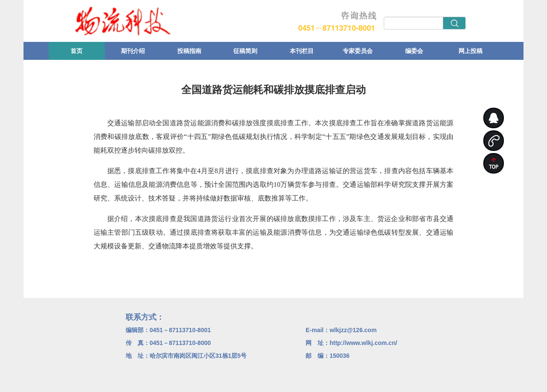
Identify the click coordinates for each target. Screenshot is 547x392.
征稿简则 (245, 51)
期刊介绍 (133, 51)
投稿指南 (189, 51)
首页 (76, 51)
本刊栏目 (302, 51)
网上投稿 (471, 51)
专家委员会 (358, 51)
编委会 (414, 51)
